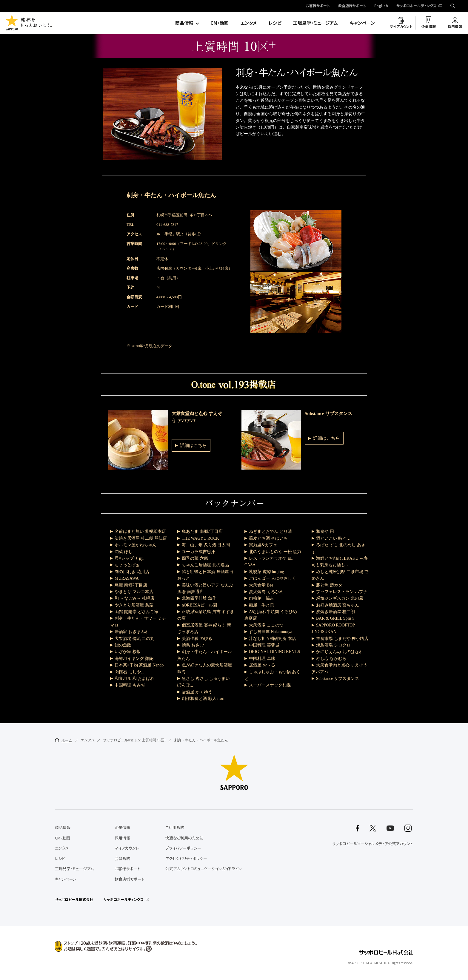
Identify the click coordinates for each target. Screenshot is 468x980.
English (381, 6)
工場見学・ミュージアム (315, 23)
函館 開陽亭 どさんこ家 (137, 612)
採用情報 (455, 27)
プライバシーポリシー (183, 848)
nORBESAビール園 (199, 605)
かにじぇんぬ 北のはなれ (340, 652)
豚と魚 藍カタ (329, 585)
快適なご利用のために (184, 838)
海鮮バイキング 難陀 (134, 659)
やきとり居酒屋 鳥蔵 (134, 605)
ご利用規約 (175, 827)
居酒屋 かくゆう (197, 692)
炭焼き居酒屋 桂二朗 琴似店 (141, 538)
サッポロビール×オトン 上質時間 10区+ (135, 740)
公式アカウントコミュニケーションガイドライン (204, 869)
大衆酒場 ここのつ (266, 625)
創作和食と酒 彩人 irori (203, 699)
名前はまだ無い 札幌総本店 (140, 531)
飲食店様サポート (352, 6)
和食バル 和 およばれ (134, 679)
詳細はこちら (193, 445)
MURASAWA (127, 578)
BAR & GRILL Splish (335, 618)
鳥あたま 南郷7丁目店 (202, 531)
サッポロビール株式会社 (74, 899)
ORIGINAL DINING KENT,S (274, 652)
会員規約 (122, 858)
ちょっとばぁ (127, 565)
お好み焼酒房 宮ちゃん (338, 605)
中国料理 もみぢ (130, 685)
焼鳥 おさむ (193, 645)
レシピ (275, 23)
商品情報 (184, 23)
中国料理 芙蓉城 (264, 645)
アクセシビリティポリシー (186, 858)
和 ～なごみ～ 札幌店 (134, 598)
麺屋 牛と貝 (261, 605)
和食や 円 (325, 531)
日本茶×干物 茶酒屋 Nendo (139, 665)
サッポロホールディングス (416, 6)
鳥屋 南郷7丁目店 (131, 585)
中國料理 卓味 (262, 659)
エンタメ (249, 23)
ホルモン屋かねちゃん (136, 545)
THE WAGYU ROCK (200, 538)
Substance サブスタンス (338, 679)
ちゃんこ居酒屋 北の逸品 (205, 565)
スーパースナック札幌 (270, 685)
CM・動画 (220, 23)
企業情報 (429, 27)
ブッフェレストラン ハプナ (342, 592)
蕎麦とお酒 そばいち (268, 538)
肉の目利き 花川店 (132, 572)
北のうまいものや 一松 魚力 (275, 552)
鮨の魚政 (123, 645)
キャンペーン (362, 23)
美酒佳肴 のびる (197, 639)
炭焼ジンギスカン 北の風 (340, 598)
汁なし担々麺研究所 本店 (273, 639)
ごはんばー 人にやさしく (273, 578)
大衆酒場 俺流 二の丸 (134, 639)
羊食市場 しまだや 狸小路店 (342, 639)
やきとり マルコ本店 (134, 592)
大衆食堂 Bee (261, 585)
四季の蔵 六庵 (195, 558)
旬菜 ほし (124, 552)
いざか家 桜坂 (128, 652)
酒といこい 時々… (333, 538)
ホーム (64, 740)
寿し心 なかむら (331, 659)
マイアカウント (401, 27)
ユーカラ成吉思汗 (198, 552)
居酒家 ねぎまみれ (132, 632)
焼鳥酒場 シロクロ (333, 645)
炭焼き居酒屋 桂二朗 (335, 612)
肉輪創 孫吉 (261, 598)
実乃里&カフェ (263, 545)
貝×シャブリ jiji (129, 558)
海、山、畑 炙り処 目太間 (206, 545)
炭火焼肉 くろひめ (266, 592)
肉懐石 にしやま (130, 672)
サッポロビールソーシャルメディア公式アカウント (372, 844)
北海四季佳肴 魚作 (199, 598)
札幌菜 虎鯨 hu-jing (266, 572)
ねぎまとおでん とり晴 (270, 531)
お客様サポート (318, 6)
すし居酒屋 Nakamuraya (271, 632)
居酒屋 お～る (262, 665)
